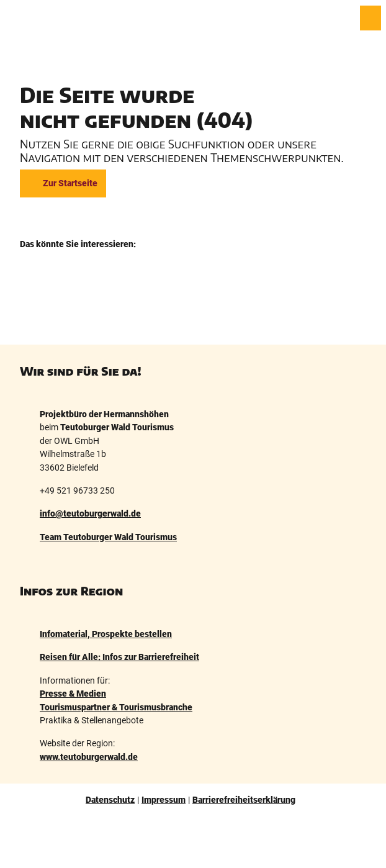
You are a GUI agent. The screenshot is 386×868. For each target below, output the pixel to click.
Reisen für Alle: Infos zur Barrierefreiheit (119, 658)
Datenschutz (110, 800)
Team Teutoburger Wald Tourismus (108, 537)
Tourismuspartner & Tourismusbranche (116, 707)
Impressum (164, 800)
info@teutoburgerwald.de (90, 514)
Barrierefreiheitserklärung (244, 800)
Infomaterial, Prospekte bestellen (106, 634)
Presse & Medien (73, 694)
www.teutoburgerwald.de (89, 757)
